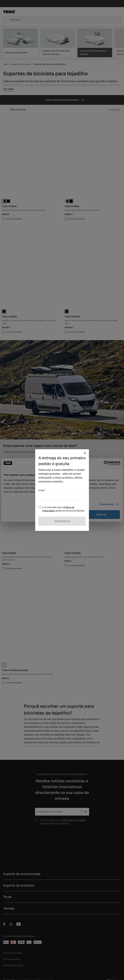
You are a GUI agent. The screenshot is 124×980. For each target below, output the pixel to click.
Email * (42, 490)
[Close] (85, 453)
